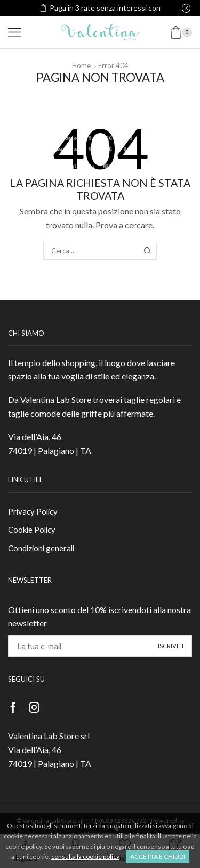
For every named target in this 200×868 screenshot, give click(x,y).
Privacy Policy (33, 511)
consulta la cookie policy (85, 857)
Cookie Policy (32, 530)
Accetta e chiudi (158, 857)
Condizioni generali (41, 548)
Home (81, 65)
